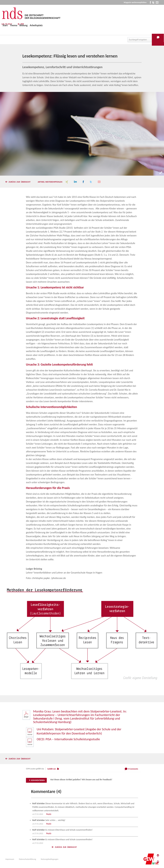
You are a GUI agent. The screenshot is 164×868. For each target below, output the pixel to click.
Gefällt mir (52, 769)
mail (157, 2)
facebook (150, 2)
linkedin (75, 182)
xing (67, 182)
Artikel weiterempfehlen (50, 182)
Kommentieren (38, 780)
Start (5, 25)
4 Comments (133, 769)
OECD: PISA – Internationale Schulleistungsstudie (68, 739)
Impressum (10, 859)
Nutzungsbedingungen (50, 859)
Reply (49, 814)
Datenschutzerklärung (27, 859)
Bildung (24, 25)
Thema (14, 25)
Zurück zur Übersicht (20, 182)
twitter (153, 2)
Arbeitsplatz (36, 25)
